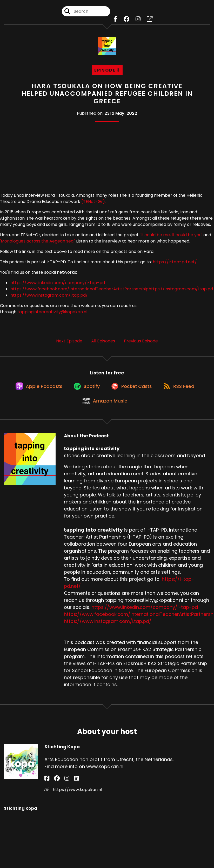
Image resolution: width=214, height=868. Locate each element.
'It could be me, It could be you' (172, 235)
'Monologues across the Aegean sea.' (38, 241)
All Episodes (103, 341)
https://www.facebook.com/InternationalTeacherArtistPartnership (79, 289)
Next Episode (69, 341)
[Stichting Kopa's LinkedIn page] (66, 787)
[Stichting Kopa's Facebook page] (47, 787)
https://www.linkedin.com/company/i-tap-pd (58, 283)
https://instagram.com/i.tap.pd (181, 289)
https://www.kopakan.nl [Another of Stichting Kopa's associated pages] (73, 798)
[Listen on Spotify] (85, 390)
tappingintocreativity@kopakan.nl (52, 312)
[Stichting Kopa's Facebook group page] (53, 787)
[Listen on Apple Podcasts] (34, 390)
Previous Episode (141, 341)
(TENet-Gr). (93, 202)
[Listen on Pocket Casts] (132, 390)
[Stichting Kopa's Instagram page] (60, 787)
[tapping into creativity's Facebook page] (116, 21)
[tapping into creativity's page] (150, 21)
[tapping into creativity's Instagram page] (138, 21)
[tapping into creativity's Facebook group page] (126, 21)
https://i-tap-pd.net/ (175, 262)
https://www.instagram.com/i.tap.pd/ (49, 295)
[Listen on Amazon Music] (104, 409)
